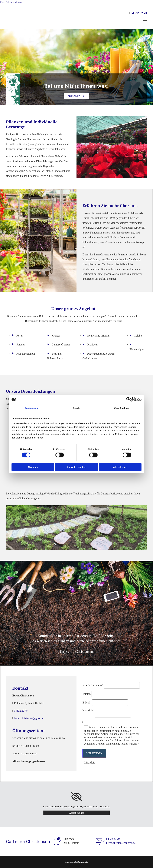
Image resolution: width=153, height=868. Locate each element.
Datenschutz (82, 862)
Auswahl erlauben (76, 467)
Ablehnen (33, 467)
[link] (76, 797)
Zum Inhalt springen (11, 2)
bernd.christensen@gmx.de (29, 718)
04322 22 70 (139, 13)
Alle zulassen (120, 467)
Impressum (70, 862)
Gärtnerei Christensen (28, 841)
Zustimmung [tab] (32, 408)
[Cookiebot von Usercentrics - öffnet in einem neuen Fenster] (128, 399)
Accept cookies (76, 813)
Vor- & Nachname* (93, 685)
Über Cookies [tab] (121, 408)
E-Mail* (87, 703)
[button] (76, 96)
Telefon (87, 694)
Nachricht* (88, 710)
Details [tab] (76, 408)
